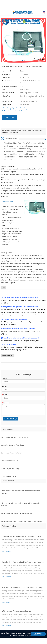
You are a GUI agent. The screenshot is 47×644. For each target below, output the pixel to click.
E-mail (5, 395)
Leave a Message (11, 419)
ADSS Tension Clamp (9, 477)
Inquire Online (10, 117)
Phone (4, 386)
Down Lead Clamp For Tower (11, 454)
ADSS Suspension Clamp (10, 470)
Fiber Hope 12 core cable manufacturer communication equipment (20, 493)
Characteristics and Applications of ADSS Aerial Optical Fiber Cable (23, 538)
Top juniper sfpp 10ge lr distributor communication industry (22, 522)
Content (5, 403)
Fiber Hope (6, 9)
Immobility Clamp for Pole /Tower (13, 446)
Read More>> (6, 552)
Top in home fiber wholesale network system (17, 514)
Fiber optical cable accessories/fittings (14, 438)
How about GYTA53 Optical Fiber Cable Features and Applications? (23, 588)
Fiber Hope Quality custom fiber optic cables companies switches (21, 505)
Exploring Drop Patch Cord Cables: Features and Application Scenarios (23, 563)
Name (5, 378)
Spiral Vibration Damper (9, 462)
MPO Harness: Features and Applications (16, 612)
